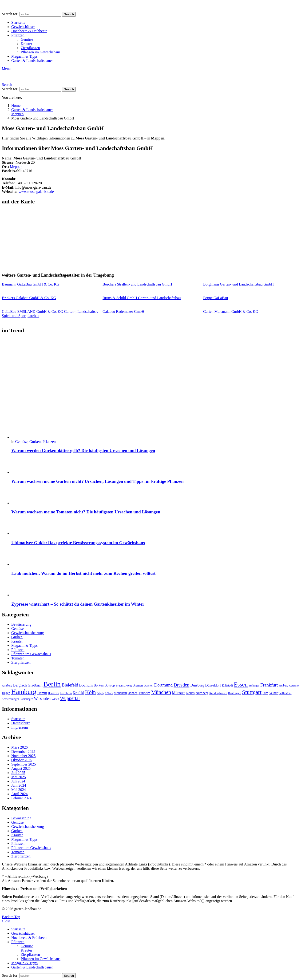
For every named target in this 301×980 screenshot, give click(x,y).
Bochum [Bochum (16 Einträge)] (86, 685)
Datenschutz (21, 723)
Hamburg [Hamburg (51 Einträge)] (24, 692)
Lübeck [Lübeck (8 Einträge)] (109, 693)
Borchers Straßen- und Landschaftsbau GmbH (137, 284)
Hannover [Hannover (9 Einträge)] (53, 693)
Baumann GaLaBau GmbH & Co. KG (31, 284)
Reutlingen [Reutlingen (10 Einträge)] (235, 693)
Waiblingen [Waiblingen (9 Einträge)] (27, 699)
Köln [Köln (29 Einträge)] (91, 692)
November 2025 (24, 756)
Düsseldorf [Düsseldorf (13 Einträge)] (213, 685)
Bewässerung (21, 624)
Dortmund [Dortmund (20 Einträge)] (163, 685)
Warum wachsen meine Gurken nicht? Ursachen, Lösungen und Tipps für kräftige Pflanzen (97, 481)
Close (6, 921)
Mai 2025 (19, 777)
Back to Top (11, 917)
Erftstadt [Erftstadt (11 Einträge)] (227, 685)
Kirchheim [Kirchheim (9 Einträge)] (66, 693)
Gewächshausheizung (28, 633)
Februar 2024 (21, 798)
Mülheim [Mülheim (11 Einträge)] (144, 693)
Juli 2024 (18, 781)
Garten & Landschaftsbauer (32, 61)
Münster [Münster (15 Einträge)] (179, 693)
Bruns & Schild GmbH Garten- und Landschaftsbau (142, 298)
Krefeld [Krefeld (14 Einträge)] (78, 693)
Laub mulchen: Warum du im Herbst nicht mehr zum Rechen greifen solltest (83, 573)
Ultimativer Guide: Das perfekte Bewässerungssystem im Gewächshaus (78, 543)
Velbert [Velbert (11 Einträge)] (274, 693)
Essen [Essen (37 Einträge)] (241, 684)
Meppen (16, 167)
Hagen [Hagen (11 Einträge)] (6, 693)
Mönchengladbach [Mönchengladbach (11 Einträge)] (126, 693)
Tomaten (18, 658)
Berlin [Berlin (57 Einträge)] (52, 684)
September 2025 (24, 764)
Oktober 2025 (22, 760)
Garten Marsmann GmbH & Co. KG (231, 311)
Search (69, 14)
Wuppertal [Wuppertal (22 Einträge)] (70, 698)
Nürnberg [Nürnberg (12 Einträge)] (202, 693)
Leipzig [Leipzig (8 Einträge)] (101, 693)
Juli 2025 (18, 773)
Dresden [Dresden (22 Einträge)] (181, 685)
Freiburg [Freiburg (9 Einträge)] (283, 686)
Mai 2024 (19, 790)
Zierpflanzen (30, 48)
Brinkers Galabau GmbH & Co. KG (29, 298)
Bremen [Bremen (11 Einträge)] (138, 685)
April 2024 (20, 794)
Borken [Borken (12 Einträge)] (99, 685)
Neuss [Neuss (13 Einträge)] (190, 693)
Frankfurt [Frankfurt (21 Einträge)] (269, 685)
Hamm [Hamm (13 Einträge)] (42, 693)
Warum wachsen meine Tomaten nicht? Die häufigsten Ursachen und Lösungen (86, 512)
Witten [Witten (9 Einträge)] (55, 699)
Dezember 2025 (23, 752)
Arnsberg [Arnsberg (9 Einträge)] (7, 686)
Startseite (18, 22)
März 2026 (20, 747)
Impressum (20, 727)
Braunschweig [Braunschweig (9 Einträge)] (124, 686)
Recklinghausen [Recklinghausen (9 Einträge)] (218, 693)
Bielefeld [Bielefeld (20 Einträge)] (70, 685)
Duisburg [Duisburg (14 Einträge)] (197, 685)
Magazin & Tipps (24, 56)
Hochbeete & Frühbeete (29, 31)
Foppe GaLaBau (216, 298)
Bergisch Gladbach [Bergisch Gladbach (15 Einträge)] (28, 685)
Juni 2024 (19, 785)
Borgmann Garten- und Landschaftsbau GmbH (238, 284)
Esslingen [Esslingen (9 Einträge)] (254, 686)
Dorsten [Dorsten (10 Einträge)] (148, 686)
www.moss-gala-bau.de (36, 192)
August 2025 (21, 768)
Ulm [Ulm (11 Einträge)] (265, 693)
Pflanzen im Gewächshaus (41, 52)
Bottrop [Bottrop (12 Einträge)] (110, 685)
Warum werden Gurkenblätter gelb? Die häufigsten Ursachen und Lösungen (83, 450)
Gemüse (27, 39)
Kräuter (26, 44)
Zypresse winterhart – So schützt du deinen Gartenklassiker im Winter (78, 604)
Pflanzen (18, 35)
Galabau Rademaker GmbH (123, 311)
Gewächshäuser (23, 27)
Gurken (35, 442)
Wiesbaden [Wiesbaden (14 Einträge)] (42, 699)
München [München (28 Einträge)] (161, 692)
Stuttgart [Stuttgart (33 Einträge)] (252, 692)
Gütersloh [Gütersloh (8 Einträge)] (294, 686)
